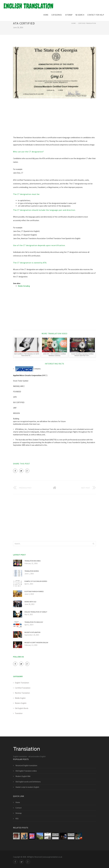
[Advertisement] (54, 119)
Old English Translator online (26, 771)
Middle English (20, 698)
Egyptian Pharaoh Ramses (34, 592)
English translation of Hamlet (36, 612)
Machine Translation (22, 693)
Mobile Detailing (24, 286)
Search (80, 15)
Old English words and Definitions (28, 782)
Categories (57, 15)
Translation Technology (34, 622)
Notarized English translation (26, 765)
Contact (19, 808)
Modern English (21, 703)
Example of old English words (36, 581)
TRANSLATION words (32, 571)
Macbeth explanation (32, 632)
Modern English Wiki (23, 776)
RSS (17, 819)
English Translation (22, 683)
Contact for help (96, 15)
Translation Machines (33, 561)
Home (46, 15)
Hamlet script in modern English (27, 787)
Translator (19, 713)
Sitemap (69, 15)
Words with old (30, 602)
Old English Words (22, 708)
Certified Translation (87, 23)
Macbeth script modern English (36, 643)
